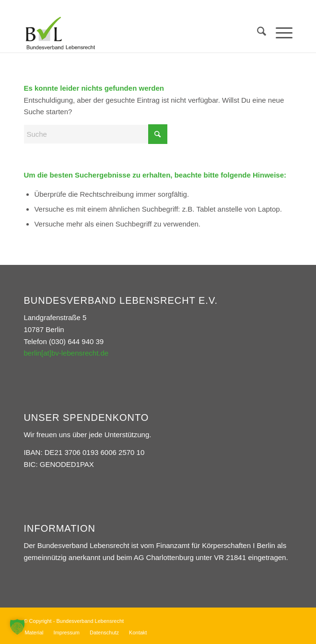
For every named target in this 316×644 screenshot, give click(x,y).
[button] (17, 627)
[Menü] (279, 33)
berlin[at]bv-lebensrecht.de (66, 353)
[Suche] (257, 33)
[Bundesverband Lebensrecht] (131, 33)
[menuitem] (257, 33)
